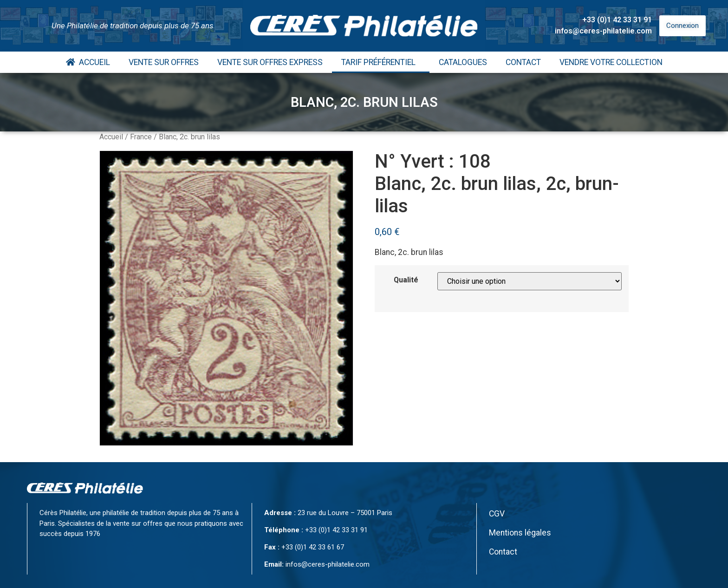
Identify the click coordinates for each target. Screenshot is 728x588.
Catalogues (463, 62)
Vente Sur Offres (164, 62)
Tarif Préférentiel (381, 62)
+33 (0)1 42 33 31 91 (617, 20)
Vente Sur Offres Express (270, 62)
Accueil (88, 62)
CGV (497, 514)
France (141, 137)
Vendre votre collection (611, 62)
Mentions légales (520, 533)
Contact (523, 62)
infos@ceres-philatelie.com (603, 31)
